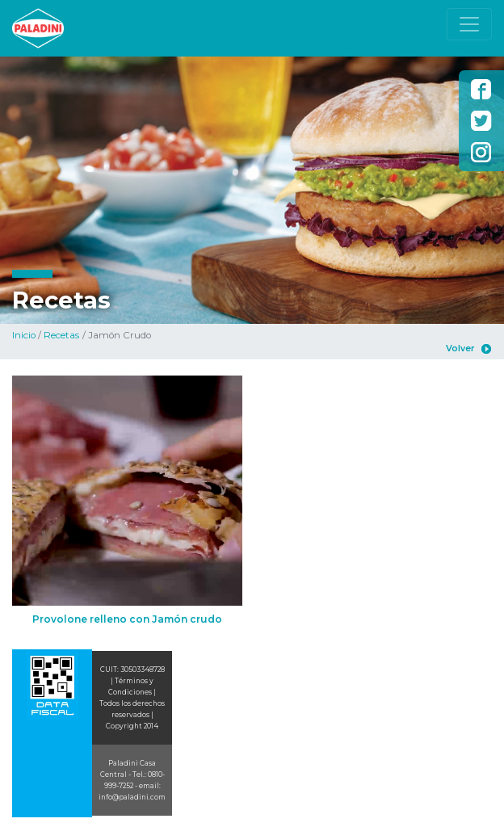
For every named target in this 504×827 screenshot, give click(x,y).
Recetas (61, 335)
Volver (460, 348)
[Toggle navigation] (469, 24)
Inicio (24, 335)
